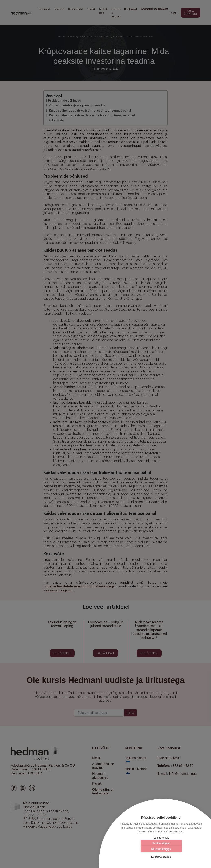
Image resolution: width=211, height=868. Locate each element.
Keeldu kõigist (140, 849)
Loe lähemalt (161, 838)
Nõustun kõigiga (182, 849)
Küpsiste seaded (161, 857)
